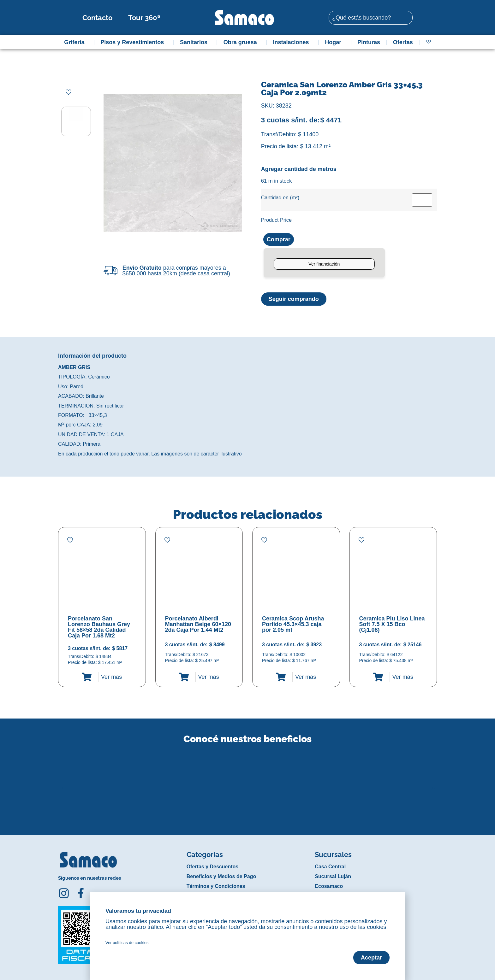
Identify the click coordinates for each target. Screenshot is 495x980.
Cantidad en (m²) (280, 197)
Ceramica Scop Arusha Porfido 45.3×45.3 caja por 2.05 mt (293, 624)
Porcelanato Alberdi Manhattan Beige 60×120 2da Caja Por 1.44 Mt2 (198, 624)
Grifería (76, 42)
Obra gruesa (242, 42)
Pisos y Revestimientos (134, 42)
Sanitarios (195, 42)
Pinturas (369, 42)
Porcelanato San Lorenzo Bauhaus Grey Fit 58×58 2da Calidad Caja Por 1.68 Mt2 (99, 627)
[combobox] (371, 18)
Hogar (335, 42)
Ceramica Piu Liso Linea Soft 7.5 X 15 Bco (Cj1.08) (392, 624)
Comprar (279, 239)
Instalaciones (293, 42)
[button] (62, 783)
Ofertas (403, 42)
